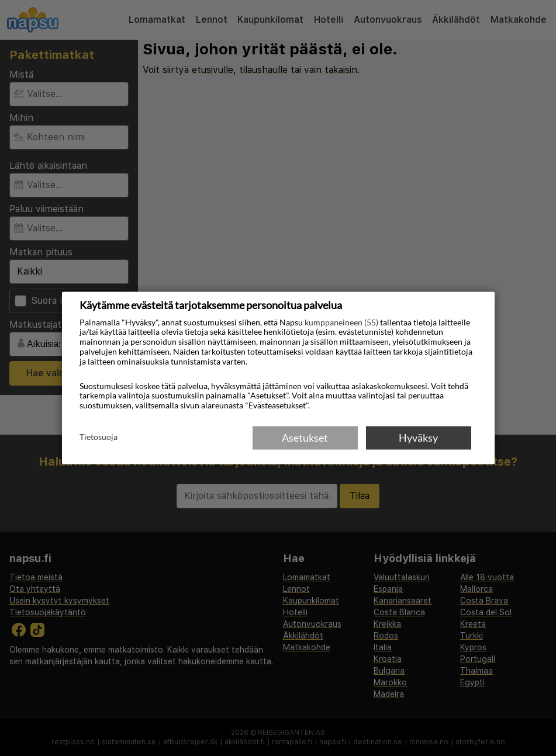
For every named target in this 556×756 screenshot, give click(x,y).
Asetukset (305, 438)
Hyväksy (418, 438)
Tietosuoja (99, 437)
